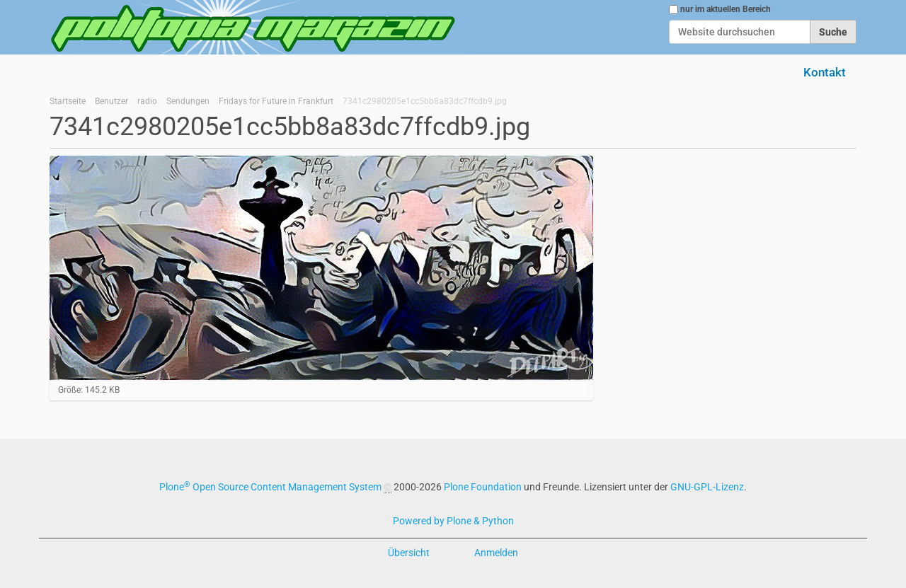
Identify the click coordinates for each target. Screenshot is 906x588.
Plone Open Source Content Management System (270, 487)
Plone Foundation (483, 487)
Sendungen (188, 101)
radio (147, 101)
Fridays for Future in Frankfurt (276, 101)
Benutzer (111, 101)
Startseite (68, 101)
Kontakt (825, 72)
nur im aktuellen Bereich (726, 9)
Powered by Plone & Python (453, 521)
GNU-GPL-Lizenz (707, 487)
